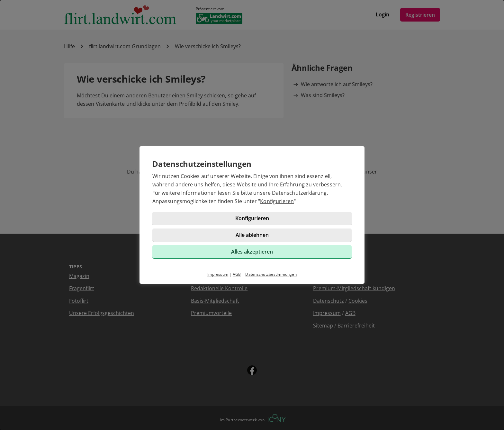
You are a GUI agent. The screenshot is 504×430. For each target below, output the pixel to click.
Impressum (218, 274)
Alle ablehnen (252, 235)
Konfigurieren (277, 201)
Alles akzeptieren (252, 252)
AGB (237, 274)
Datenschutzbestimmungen (271, 274)
